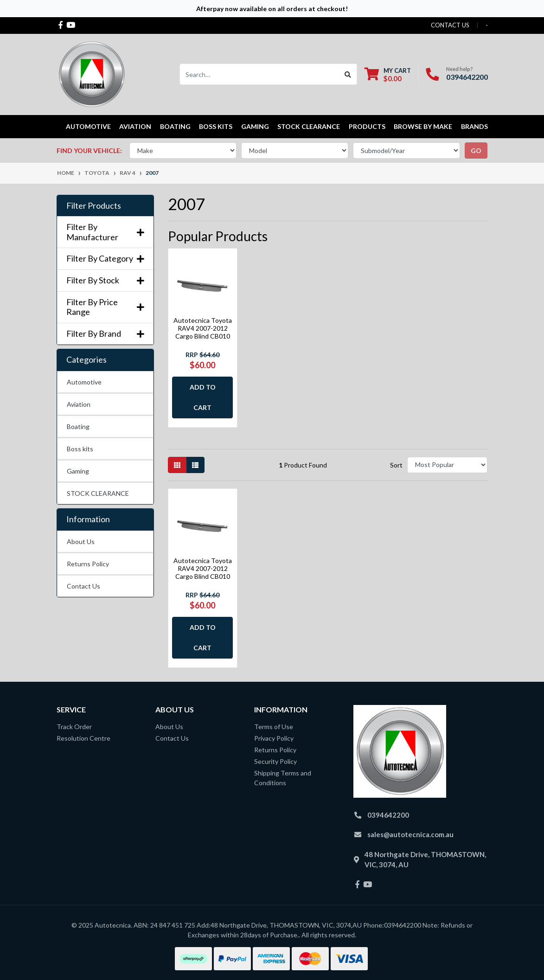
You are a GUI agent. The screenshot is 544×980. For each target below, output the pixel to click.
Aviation (79, 404)
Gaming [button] (255, 126)
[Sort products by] (447, 465)
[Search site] (348, 74)
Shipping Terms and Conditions (283, 778)
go (476, 151)
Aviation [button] (135, 126)
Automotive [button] (88, 126)
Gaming (78, 471)
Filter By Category (105, 259)
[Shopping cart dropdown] (388, 74)
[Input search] (259, 74)
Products (367, 126)
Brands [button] (474, 126)
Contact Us (83, 586)
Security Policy (275, 761)
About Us (81, 541)
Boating (78, 426)
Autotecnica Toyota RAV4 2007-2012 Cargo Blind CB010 (203, 328)
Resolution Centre (83, 738)
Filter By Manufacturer (105, 232)
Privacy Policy (274, 738)
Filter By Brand (105, 334)
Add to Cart (203, 397)
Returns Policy (88, 564)
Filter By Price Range (105, 307)
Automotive (84, 382)
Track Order (74, 727)
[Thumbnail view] (177, 465)
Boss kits (216, 126)
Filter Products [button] (94, 206)
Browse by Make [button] (423, 126)
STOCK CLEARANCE (309, 126)
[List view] (195, 465)
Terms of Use (274, 727)
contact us (450, 25)
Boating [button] (175, 126)
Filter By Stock (105, 280)
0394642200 (467, 77)
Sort (396, 465)
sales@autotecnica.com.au (410, 834)
